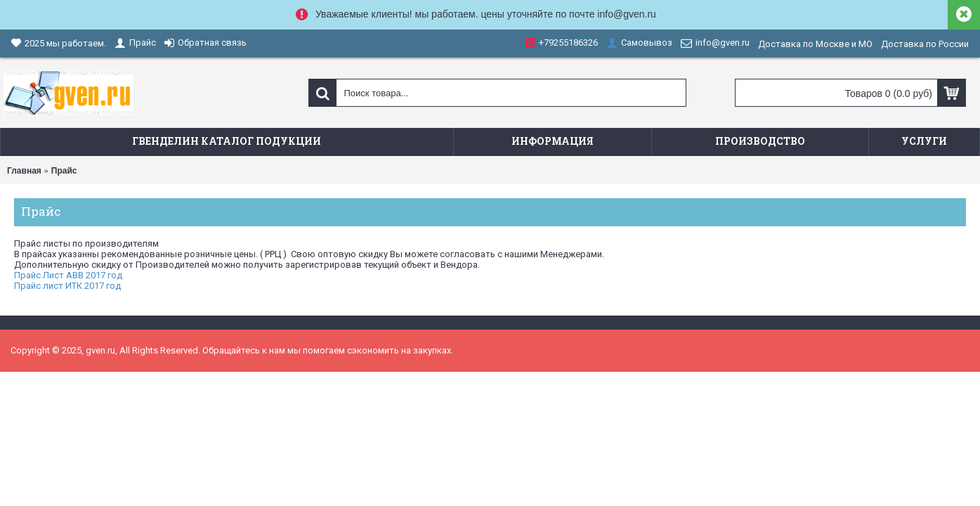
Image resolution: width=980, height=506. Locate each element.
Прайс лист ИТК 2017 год (67, 286)
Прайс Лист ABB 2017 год (68, 275)
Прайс (64, 171)
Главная (24, 171)
